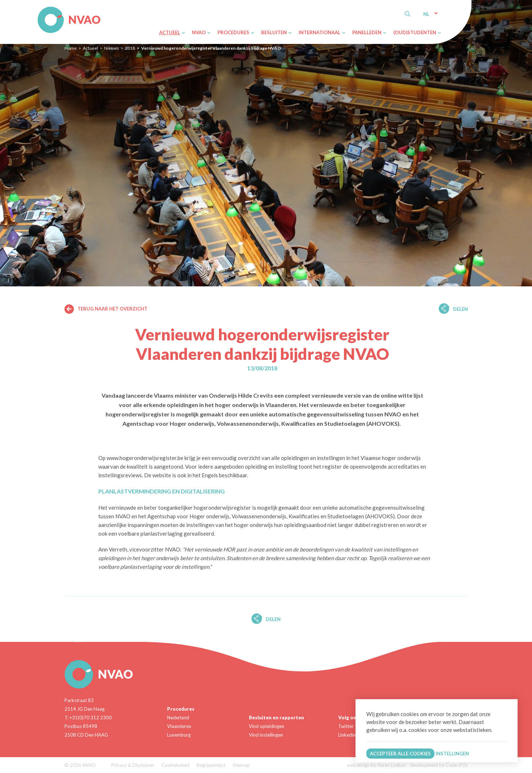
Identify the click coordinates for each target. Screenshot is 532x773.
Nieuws (111, 48)
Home (71, 48)
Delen (461, 309)
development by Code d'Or (439, 765)
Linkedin (347, 735)
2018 (130, 48)
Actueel (90, 48)
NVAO (38, 8)
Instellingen (452, 754)
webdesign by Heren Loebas (376, 765)
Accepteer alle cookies (400, 754)
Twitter (346, 726)
